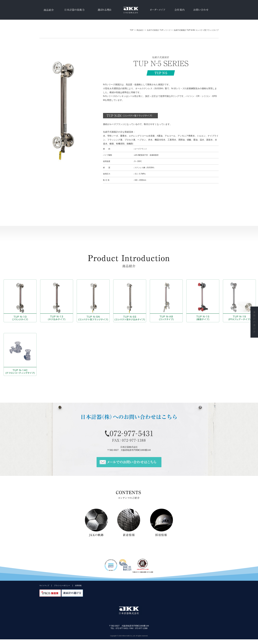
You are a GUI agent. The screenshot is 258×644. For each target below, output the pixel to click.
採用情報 (78, 586)
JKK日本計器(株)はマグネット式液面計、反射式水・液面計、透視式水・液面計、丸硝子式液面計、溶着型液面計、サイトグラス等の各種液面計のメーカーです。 (129, 10)
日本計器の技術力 (74, 10)
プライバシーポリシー (62, 586)
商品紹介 (48, 10)
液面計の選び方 (254, 322)
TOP (132, 30)
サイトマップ (44, 586)
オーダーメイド (158, 10)
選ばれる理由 (104, 10)
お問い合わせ (201, 10)
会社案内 (179, 10)
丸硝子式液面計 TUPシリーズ (159, 30)
